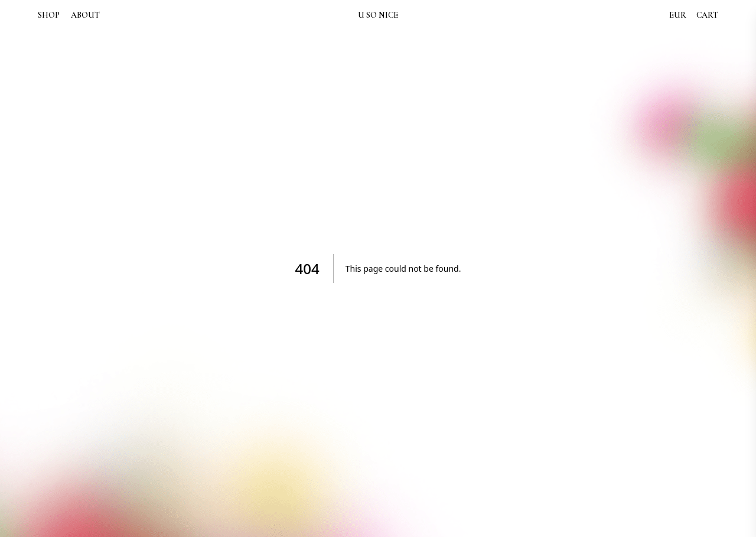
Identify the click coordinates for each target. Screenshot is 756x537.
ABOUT (85, 15)
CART (707, 15)
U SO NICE (378, 15)
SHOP (49, 15)
